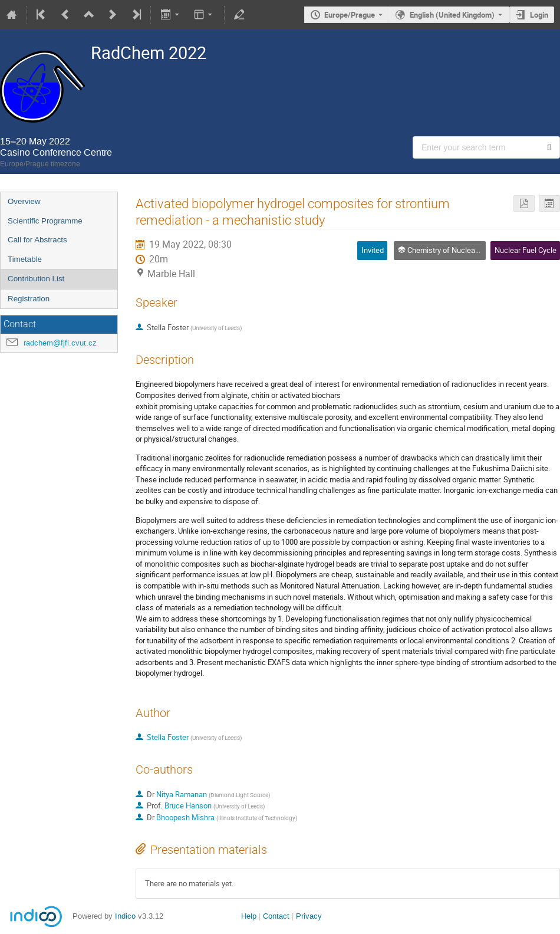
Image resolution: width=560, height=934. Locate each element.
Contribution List (36, 279)
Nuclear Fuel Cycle (526, 250)
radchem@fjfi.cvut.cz (60, 343)
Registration (29, 299)
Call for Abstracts (37, 240)
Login (539, 15)
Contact (276, 916)
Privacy (309, 916)
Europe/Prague (350, 15)
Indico (125, 916)
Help (249, 916)
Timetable (25, 259)
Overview (24, 201)
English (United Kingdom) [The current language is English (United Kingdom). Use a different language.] (452, 15)
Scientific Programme (45, 221)
